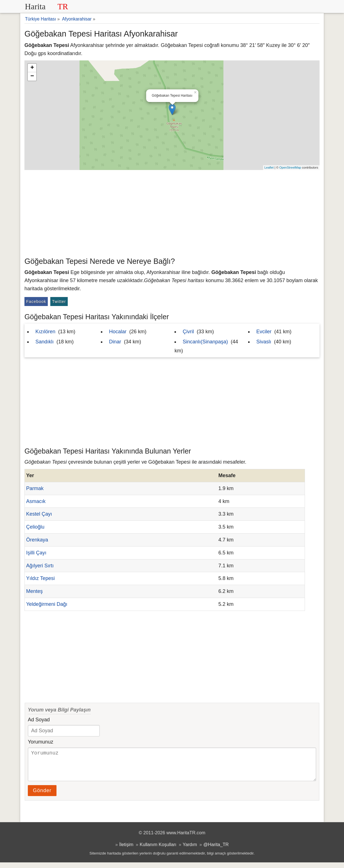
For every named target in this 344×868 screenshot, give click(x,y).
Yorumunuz (40, 742)
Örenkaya (37, 540)
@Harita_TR (216, 850)
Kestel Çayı (39, 514)
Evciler (264, 332)
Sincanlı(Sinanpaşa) (205, 342)
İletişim (126, 850)
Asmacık (36, 501)
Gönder (42, 796)
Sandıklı (45, 342)
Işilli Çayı (36, 553)
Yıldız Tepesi (40, 578)
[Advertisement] (172, 212)
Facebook (36, 302)
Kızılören (45, 332)
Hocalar (118, 332)
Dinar (115, 342)
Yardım (190, 850)
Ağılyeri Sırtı (40, 566)
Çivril (188, 332)
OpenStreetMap (290, 167)
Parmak (35, 488)
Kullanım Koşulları (158, 850)
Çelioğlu (35, 527)
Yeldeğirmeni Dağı (47, 604)
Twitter (59, 302)
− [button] (32, 76)
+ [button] (32, 68)
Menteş (34, 591)
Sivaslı (264, 342)
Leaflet (269, 167)
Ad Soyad (39, 720)
